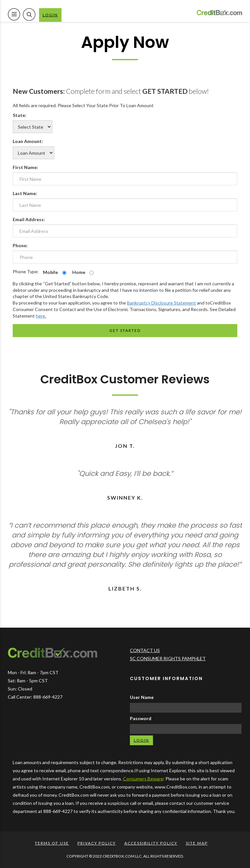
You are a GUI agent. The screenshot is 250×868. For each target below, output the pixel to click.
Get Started (125, 330)
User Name (142, 697)
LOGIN (52, 17)
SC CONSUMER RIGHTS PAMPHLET (168, 658)
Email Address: (29, 219)
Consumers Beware (143, 779)
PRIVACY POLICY (97, 843)
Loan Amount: (28, 141)
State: (20, 115)
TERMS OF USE (52, 843)
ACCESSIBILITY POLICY (151, 843)
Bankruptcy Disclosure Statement (161, 303)
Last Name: (25, 193)
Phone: (20, 245)
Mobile (50, 272)
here (41, 316)
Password (141, 718)
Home (79, 272)
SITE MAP (197, 843)
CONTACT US (145, 650)
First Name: (25, 167)
